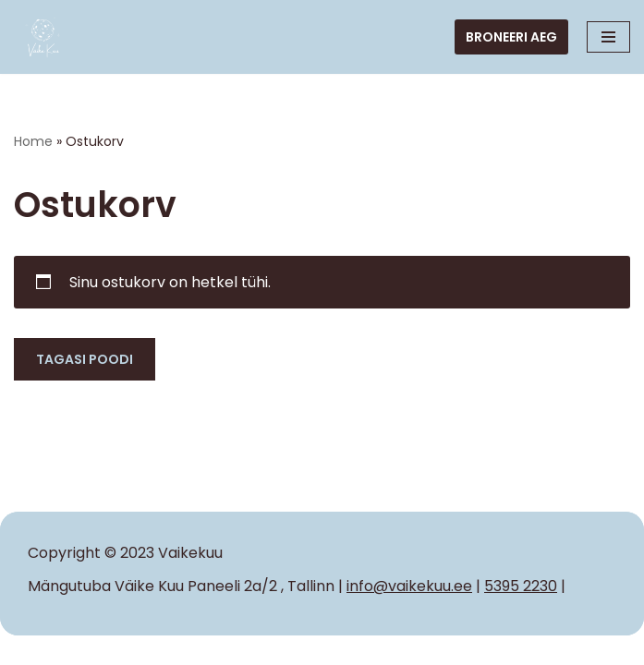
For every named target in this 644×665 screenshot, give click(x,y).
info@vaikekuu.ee (409, 586)
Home (33, 141)
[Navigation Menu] (608, 37)
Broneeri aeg (511, 37)
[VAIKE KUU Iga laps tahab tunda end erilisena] (43, 37)
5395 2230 (521, 586)
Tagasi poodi (85, 359)
